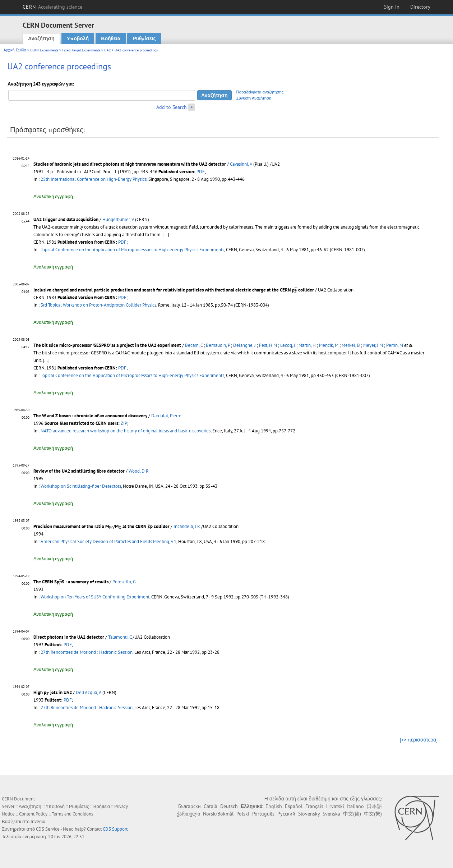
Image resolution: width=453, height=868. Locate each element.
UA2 (107, 50)
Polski (243, 814)
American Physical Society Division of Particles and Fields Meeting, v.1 (108, 541)
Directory (420, 7)
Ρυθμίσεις (144, 38)
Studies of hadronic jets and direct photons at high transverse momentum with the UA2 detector (130, 164)
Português (263, 814)
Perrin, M (395, 345)
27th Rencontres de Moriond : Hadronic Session (87, 652)
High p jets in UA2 (53, 692)
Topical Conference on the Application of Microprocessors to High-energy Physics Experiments (132, 250)
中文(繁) (373, 814)
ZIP (124, 423)
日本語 (374, 806)
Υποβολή (78, 38)
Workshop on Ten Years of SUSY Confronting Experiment (95, 597)
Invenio (38, 821)
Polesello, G (124, 582)
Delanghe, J (244, 345)
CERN (52, 7)
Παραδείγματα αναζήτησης (260, 92)
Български (189, 806)
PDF (201, 172)
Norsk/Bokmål (218, 814)
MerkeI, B (351, 345)
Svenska (331, 814)
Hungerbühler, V (118, 219)
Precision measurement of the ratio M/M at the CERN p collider (101, 526)
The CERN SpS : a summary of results (71, 582)
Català (211, 806)
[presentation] (296, 290)
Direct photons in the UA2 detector (69, 637)
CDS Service (48, 829)
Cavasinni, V (241, 164)
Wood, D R (139, 471)
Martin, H (307, 345)
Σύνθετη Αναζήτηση (254, 98)
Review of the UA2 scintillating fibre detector (79, 471)
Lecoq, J (288, 345)
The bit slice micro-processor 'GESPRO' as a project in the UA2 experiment (107, 345)
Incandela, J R (187, 526)
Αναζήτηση (41, 38)
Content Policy (33, 814)
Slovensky (309, 814)
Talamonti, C (120, 637)
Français (314, 806)
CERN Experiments (44, 50)
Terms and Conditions (72, 814)
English (274, 806)
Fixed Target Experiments (81, 50)
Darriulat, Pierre (166, 416)
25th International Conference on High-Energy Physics (94, 179)
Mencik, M (329, 345)
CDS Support (115, 829)
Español (294, 806)
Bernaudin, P (218, 345)
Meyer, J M (373, 345)
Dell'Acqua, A (89, 692)
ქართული (188, 814)
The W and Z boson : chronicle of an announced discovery (90, 416)
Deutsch (229, 806)
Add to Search (172, 107)
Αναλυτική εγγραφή (53, 196)
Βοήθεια (111, 38)
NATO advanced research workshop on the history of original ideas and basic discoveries (126, 431)
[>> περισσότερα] (419, 740)
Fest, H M (268, 345)
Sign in (392, 7)
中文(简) (352, 814)
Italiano (355, 806)
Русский (286, 814)
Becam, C (194, 345)
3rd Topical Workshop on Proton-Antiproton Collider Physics (98, 305)
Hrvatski (335, 806)
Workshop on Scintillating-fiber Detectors (81, 486)
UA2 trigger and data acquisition (66, 219)
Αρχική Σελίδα (15, 50)
